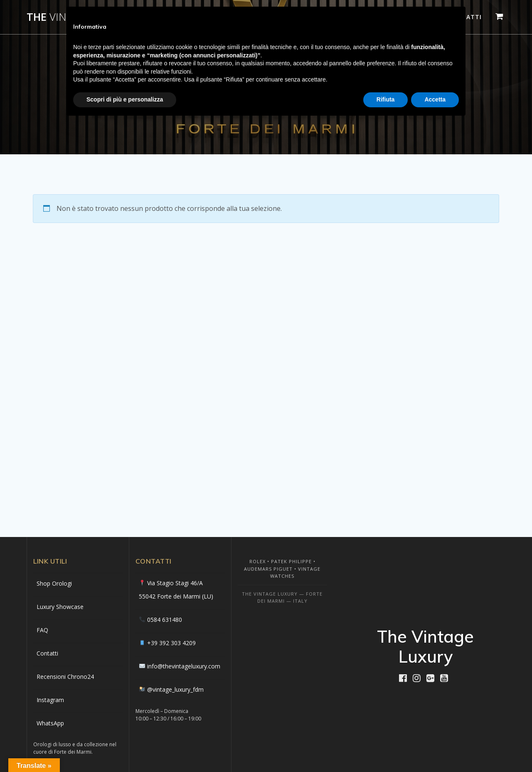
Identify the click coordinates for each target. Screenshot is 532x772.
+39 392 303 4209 (171, 643)
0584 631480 (165, 620)
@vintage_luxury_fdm (175, 689)
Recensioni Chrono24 (65, 677)
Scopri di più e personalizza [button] (125, 99)
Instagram (50, 700)
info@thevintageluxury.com (184, 666)
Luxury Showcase (60, 607)
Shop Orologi (54, 583)
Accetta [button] (435, 99)
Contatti (47, 653)
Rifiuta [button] (386, 99)
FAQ (42, 630)
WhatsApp (50, 723)
